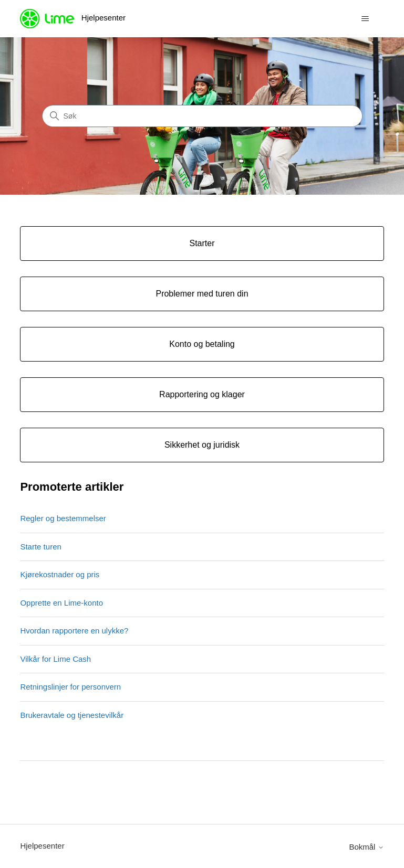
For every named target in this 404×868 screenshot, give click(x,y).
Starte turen (40, 547)
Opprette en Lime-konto (61, 603)
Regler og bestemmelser (63, 518)
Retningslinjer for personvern (70, 687)
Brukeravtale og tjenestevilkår (72, 715)
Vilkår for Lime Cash (55, 659)
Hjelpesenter (42, 846)
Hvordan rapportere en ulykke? (74, 631)
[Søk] (202, 116)
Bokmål (366, 847)
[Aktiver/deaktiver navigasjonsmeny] (365, 19)
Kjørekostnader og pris (60, 574)
